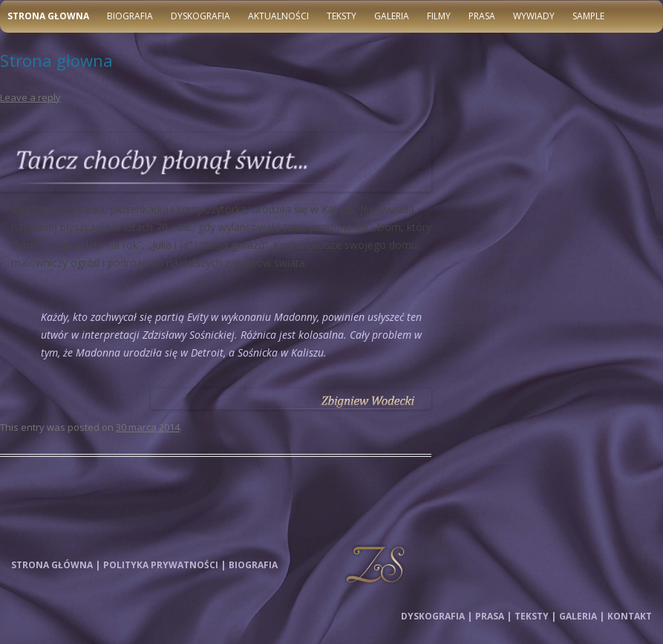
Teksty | (535, 616)
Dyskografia (200, 16)
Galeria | (582, 616)
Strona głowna (48, 16)
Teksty (342, 16)
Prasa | (493, 616)
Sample (588, 16)
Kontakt (630, 616)
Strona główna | (56, 565)
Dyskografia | (437, 616)
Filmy (439, 16)
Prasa (482, 16)
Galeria (392, 16)
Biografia (130, 16)
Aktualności (278, 16)
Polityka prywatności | (164, 565)
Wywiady (534, 16)
